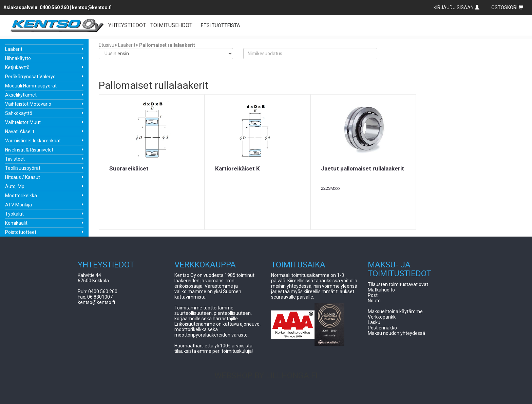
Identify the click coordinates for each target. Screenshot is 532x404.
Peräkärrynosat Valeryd (30, 77)
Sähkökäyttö (19, 113)
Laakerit (14, 49)
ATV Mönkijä (18, 205)
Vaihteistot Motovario (28, 104)
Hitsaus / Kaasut (23, 177)
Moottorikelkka (21, 196)
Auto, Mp (15, 186)
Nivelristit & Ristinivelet (29, 150)
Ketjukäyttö (17, 67)
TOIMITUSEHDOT (171, 25)
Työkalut (14, 214)
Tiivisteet (15, 159)
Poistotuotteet (21, 232)
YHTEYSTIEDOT (127, 25)
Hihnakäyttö (18, 58)
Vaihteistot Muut (23, 122)
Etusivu (107, 45)
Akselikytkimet (21, 95)
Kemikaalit (16, 223)
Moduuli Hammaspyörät (31, 86)
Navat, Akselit (20, 132)
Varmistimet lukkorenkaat (33, 141)
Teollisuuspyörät (23, 168)
